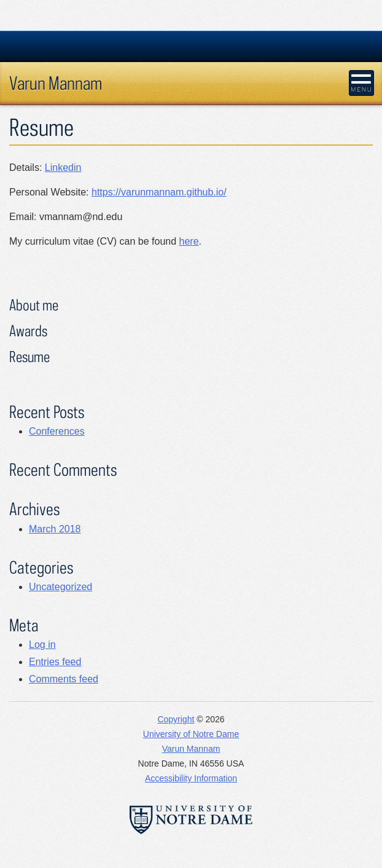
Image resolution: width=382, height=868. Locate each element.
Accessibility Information (191, 778)
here (189, 241)
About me (34, 305)
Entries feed (55, 662)
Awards (28, 330)
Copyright (176, 719)
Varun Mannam (56, 83)
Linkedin (63, 168)
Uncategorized (60, 587)
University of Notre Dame (191, 734)
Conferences (57, 431)
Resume (29, 356)
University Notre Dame (191, 46)
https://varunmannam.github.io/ (159, 192)
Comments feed (64, 679)
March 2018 (55, 529)
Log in (42, 645)
